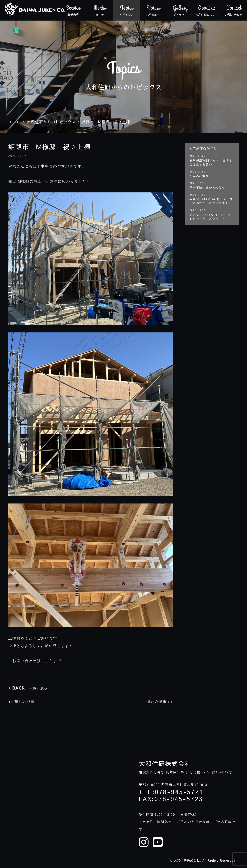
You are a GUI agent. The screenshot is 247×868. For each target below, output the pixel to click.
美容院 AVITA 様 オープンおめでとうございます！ (212, 217)
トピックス (127, 10)
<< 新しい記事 (22, 702)
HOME (15, 122)
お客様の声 (153, 10)
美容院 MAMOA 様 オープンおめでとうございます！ (211, 201)
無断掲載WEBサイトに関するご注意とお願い (211, 162)
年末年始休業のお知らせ (207, 187)
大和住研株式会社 (165, 764)
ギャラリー (180, 10)
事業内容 (73, 10)
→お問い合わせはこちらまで (35, 661)
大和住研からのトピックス (51, 122)
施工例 (100, 10)
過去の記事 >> (160, 702)
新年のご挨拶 (199, 176)
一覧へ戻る (28, 688)
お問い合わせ (234, 10)
